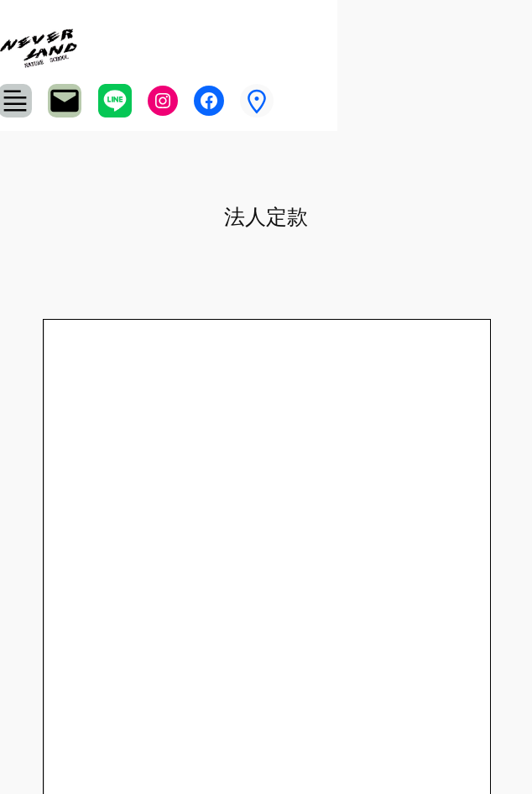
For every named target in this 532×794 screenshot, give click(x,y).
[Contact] (65, 101)
